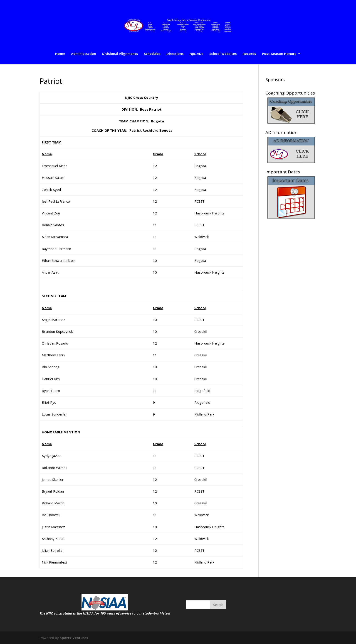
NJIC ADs (197, 54)
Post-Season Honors (279, 54)
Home (60, 54)
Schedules (152, 54)
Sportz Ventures (74, 638)
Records (249, 54)
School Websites (223, 54)
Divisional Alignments (120, 54)
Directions (175, 54)
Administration (84, 54)
